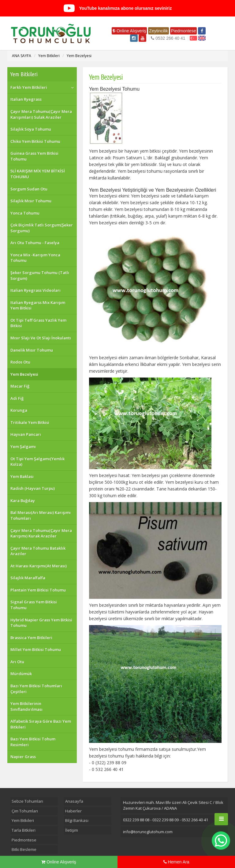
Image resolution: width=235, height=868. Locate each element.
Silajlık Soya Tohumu (31, 129)
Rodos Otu (20, 362)
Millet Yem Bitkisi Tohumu (36, 649)
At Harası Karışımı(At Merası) (39, 566)
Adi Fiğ (17, 398)
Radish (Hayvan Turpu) (33, 488)
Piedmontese (184, 31)
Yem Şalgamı (23, 447)
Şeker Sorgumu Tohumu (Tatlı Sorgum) (40, 275)
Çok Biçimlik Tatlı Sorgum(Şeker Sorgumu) (42, 228)
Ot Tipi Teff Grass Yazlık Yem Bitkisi (38, 323)
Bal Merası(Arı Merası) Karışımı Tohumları (41, 515)
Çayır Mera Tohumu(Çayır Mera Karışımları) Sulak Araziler (41, 114)
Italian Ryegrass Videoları (35, 290)
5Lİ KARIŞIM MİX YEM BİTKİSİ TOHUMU (38, 174)
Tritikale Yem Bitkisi (30, 422)
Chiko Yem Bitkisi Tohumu (35, 141)
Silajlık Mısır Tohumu (31, 201)
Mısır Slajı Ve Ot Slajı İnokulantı (41, 338)
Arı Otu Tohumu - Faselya (35, 243)
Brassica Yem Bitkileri (31, 638)
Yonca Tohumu (25, 213)
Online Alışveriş (129, 31)
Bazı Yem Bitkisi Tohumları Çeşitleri (36, 689)
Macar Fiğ (20, 386)
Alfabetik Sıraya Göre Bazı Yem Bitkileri (41, 724)
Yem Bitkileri (49, 56)
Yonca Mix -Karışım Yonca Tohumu (35, 258)
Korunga (19, 410)
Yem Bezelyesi (79, 56)
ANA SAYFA (22, 56)
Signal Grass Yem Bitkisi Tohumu (34, 605)
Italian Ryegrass (26, 99)
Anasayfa (74, 801)
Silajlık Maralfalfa (28, 578)
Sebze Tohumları (27, 801)
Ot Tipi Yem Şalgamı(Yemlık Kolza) (37, 462)
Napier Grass (23, 757)
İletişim (72, 830)
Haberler (73, 811)
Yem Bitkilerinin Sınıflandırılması (26, 706)
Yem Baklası (22, 476)
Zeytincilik (158, 31)
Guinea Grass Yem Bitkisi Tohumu (34, 156)
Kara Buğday (23, 501)
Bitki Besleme (24, 849)
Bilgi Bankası (77, 820)
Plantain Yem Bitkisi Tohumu (38, 590)
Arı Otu (17, 662)
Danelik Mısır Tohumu (32, 350)
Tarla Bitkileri (24, 830)
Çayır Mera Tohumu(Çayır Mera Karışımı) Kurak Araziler (41, 533)
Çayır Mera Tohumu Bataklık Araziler (38, 551)
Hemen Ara (176, 862)
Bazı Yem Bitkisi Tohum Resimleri (33, 742)
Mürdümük (21, 674)
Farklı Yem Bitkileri (29, 87)
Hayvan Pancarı (26, 434)
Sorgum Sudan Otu (29, 189)
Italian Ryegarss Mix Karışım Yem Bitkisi (38, 305)
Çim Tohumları (25, 811)
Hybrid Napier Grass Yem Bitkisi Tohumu (41, 623)
